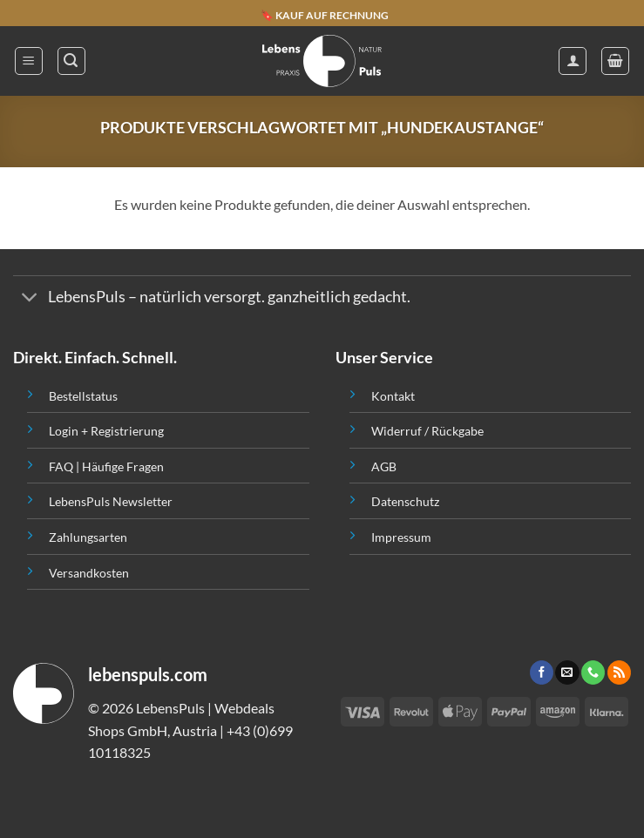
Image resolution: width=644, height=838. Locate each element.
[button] (29, 61)
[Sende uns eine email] (567, 672)
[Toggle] (30, 299)
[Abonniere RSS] (619, 672)
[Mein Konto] (573, 61)
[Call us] (593, 672)
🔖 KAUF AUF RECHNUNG (325, 14)
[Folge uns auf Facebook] (542, 672)
